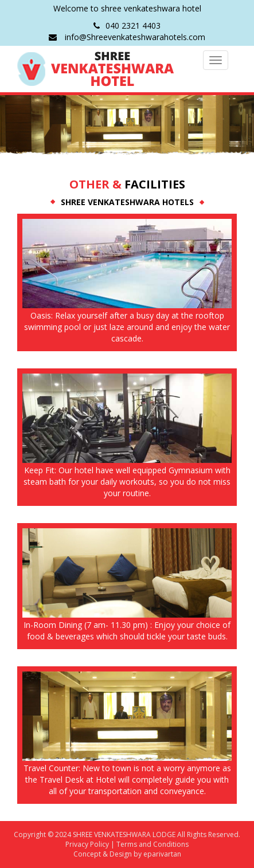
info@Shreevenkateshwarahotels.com (127, 37)
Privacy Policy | (90, 844)
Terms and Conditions (152, 844)
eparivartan (162, 854)
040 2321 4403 (127, 25)
